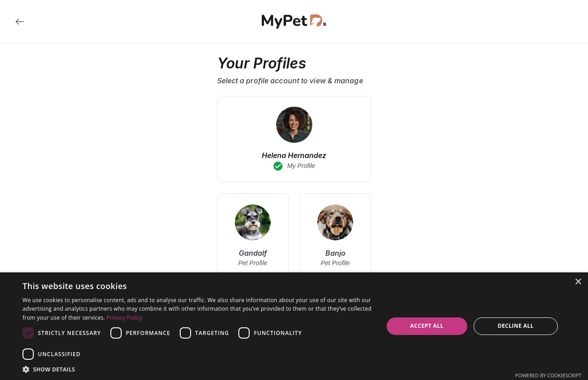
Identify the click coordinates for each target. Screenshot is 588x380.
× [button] (578, 282)
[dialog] (294, 326)
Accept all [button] (427, 326)
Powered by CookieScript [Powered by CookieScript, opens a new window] (548, 375)
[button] (198, 369)
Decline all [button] (515, 326)
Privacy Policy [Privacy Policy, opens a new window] (125, 318)
